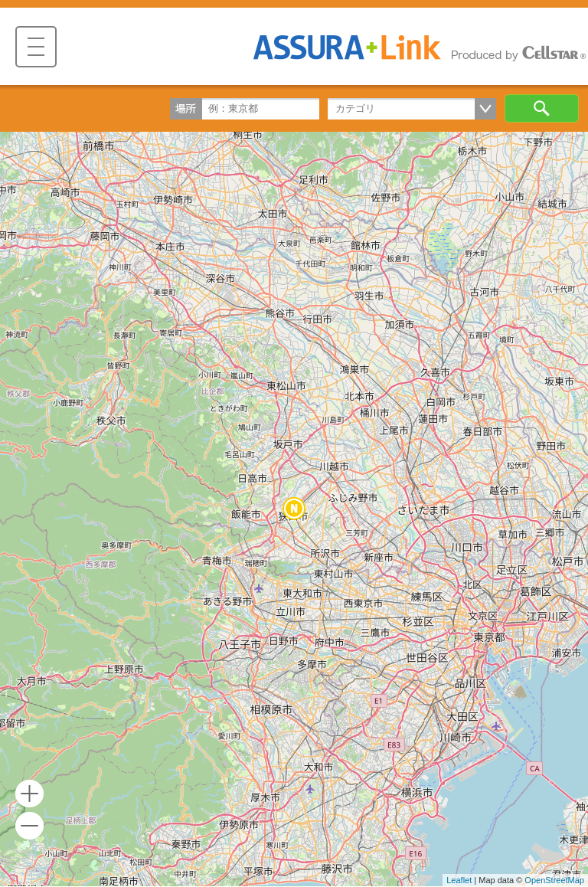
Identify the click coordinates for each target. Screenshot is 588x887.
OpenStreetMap (554, 880)
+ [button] (29, 794)
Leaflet (459, 880)
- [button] (29, 826)
